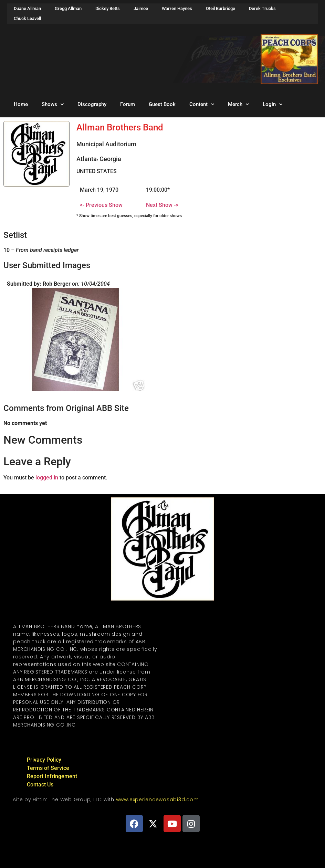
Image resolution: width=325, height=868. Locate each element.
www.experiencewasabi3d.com (158, 800)
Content (202, 104)
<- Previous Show (101, 205)
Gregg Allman (68, 8)
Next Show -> (162, 205)
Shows (53, 104)
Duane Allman (27, 8)
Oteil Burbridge (221, 8)
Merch (238, 104)
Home (21, 104)
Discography (92, 104)
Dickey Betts (108, 8)
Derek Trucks (262, 8)
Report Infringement (52, 776)
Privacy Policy (44, 760)
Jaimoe (141, 8)
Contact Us (40, 785)
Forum (128, 104)
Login (272, 104)
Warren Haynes (177, 8)
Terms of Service (48, 768)
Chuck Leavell (27, 18)
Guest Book (162, 104)
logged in (47, 478)
